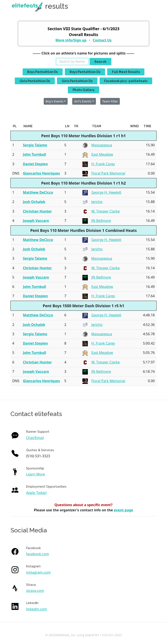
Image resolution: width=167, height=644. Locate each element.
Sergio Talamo (35, 145)
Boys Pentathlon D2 (85, 72)
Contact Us (102, 40)
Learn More (36, 474)
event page (123, 510)
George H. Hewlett (106, 192)
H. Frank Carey (103, 164)
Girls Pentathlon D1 (35, 81)
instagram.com (38, 572)
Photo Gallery (84, 90)
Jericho (97, 202)
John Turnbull (34, 154)
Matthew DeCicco (38, 192)
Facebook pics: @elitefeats (126, 81)
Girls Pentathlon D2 (77, 81)
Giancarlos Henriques (41, 173)
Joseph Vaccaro (36, 221)
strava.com (35, 591)
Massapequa (102, 145)
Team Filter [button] (110, 101)
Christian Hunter (37, 211)
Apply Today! (36, 493)
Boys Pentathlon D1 (43, 72)
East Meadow (102, 154)
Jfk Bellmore (101, 221)
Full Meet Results (126, 72)
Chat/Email (35, 438)
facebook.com (38, 554)
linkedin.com (37, 609)
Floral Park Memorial (108, 173)
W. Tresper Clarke (106, 211)
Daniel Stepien (35, 164)
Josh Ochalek (34, 202)
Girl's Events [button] (83, 101)
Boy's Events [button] (54, 101)
